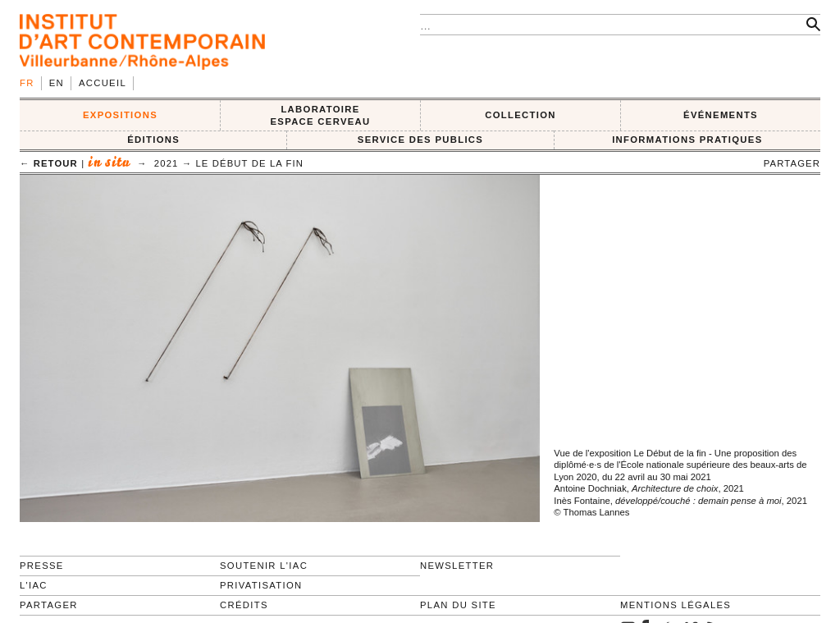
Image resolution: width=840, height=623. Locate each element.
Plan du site (458, 605)
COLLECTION (520, 115)
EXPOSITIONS (120, 115)
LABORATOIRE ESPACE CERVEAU (320, 115)
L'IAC (34, 585)
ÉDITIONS (153, 140)
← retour (49, 163)
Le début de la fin (249, 163)
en (57, 83)
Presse (42, 566)
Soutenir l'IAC (264, 566)
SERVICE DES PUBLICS (420, 140)
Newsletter (457, 566)
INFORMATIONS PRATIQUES (687, 140)
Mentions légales (676, 605)
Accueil (103, 83)
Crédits (244, 605)
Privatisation (261, 585)
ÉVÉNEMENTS (721, 115)
